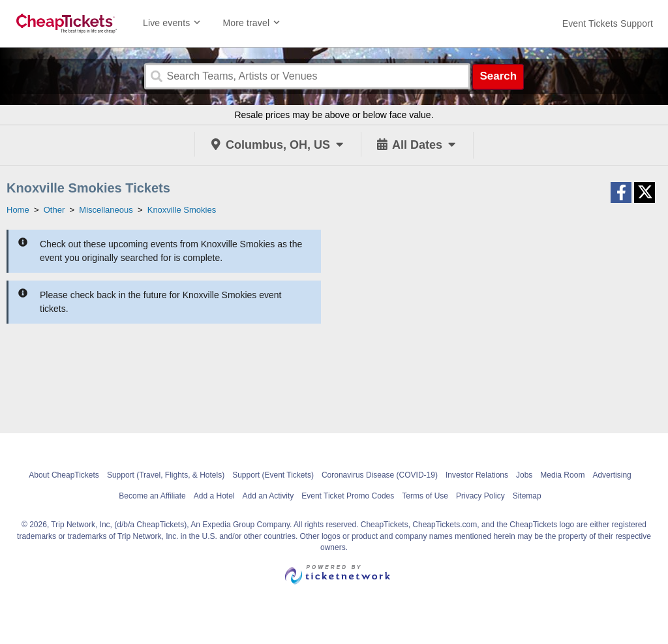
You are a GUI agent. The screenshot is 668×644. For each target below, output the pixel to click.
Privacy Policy (480, 496)
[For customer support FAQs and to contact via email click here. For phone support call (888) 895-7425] (608, 23)
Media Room (562, 475)
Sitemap (527, 496)
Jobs (524, 475)
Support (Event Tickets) (273, 475)
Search (498, 76)
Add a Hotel (214, 496)
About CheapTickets (64, 475)
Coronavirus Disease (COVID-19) (380, 475)
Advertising (612, 475)
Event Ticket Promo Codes (348, 496)
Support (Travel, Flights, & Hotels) (166, 475)
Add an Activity (268, 496)
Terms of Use (425, 496)
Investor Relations (477, 475)
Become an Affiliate (152, 496)
